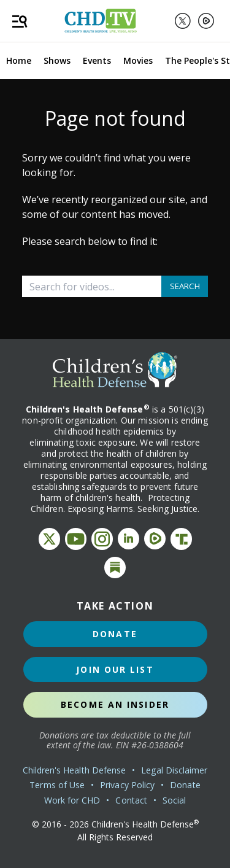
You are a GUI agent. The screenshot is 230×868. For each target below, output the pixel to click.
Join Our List (115, 669)
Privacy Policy (127, 785)
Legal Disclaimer (174, 770)
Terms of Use (57, 785)
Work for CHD (72, 800)
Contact (131, 800)
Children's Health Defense (75, 770)
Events (97, 60)
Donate (115, 634)
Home (19, 60)
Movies (138, 60)
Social (174, 800)
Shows (57, 60)
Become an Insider (115, 704)
